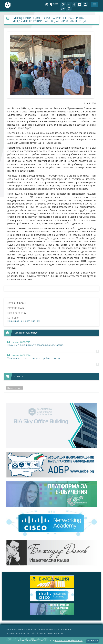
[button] (69, 9)
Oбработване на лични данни (47, 633)
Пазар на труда (15, 388)
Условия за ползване (18, 633)
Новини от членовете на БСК (24, 321)
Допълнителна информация (68, 640)
